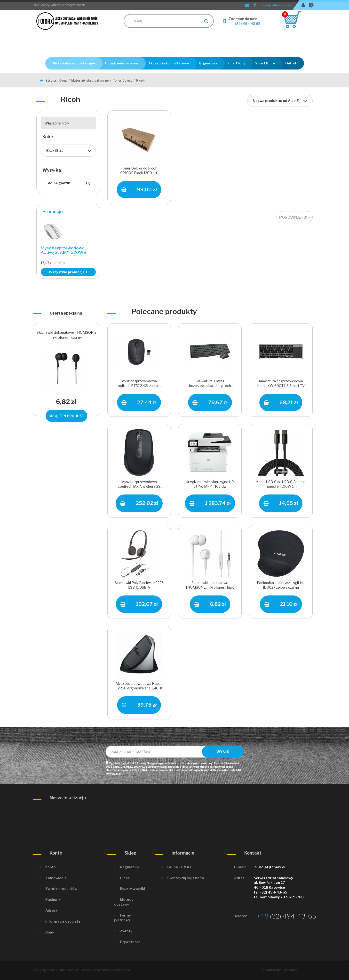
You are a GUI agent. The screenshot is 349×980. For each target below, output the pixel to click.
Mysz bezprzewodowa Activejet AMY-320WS (63, 250)
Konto (51, 867)
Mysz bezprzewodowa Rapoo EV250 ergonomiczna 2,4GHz (139, 686)
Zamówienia (56, 878)
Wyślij (223, 752)
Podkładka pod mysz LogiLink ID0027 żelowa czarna (281, 585)
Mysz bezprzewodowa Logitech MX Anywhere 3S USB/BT (139, 485)
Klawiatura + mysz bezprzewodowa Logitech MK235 (210, 384)
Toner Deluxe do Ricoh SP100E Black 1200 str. (139, 170)
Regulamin (129, 867)
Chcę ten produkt (66, 416)
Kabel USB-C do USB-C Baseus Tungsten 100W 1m (281, 484)
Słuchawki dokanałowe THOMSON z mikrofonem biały (210, 585)
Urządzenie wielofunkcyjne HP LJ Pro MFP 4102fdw (210, 484)
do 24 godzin (69, 183)
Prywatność (130, 942)
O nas (125, 878)
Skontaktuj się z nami (186, 878)
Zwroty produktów (61, 889)
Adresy (52, 910)
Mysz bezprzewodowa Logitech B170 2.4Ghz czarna (139, 383)
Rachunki (53, 899)
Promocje (53, 212)
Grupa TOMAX (179, 867)
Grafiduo (290, 970)
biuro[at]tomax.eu (270, 867)
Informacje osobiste (63, 921)
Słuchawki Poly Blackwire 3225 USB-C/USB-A (139, 585)
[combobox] (280, 101)
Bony (50, 932)
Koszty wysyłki (132, 889)
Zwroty (126, 931)
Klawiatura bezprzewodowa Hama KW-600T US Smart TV (281, 383)
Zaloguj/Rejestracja (276, 5)
